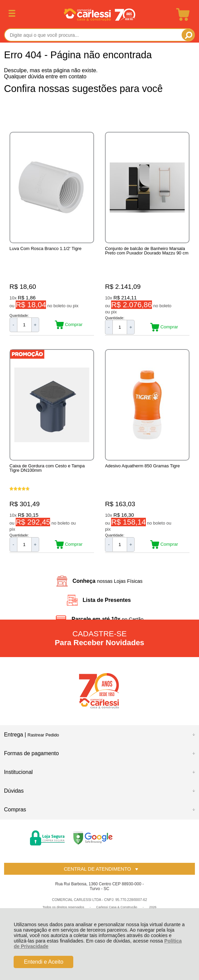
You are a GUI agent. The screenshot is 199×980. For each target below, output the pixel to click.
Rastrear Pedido (43, 735)
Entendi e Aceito (44, 962)
